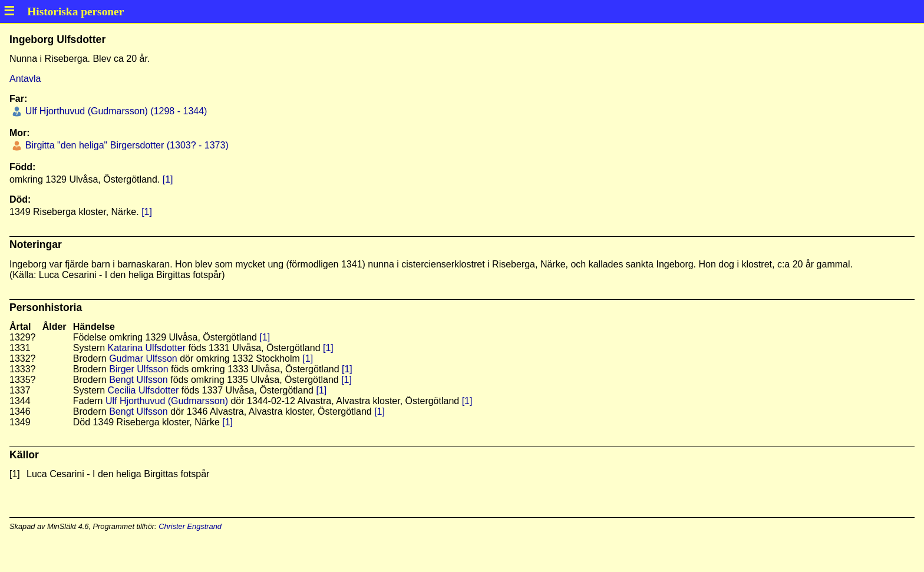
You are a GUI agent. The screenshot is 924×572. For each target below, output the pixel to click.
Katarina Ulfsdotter (146, 348)
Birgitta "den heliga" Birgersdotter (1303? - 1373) (125, 145)
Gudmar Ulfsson (143, 358)
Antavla (25, 79)
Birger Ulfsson (138, 369)
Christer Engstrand (190, 526)
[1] (168, 179)
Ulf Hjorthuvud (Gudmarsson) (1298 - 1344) (115, 111)
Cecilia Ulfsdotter (143, 390)
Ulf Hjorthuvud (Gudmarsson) (167, 401)
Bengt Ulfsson (138, 380)
